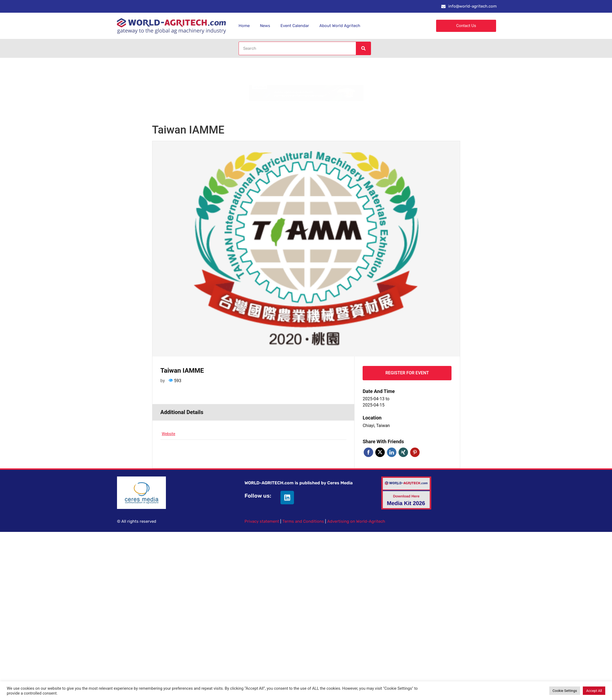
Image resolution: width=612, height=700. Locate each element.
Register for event (407, 373)
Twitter (380, 452)
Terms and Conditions (303, 521)
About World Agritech (340, 26)
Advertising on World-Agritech (356, 521)
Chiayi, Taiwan (376, 426)
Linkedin (392, 452)
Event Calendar (295, 26)
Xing (403, 452)
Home (244, 26)
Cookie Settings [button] (565, 691)
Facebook (368, 452)
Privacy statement (262, 521)
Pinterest (415, 452)
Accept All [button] (594, 691)
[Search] (363, 48)
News (265, 26)
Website (169, 434)
